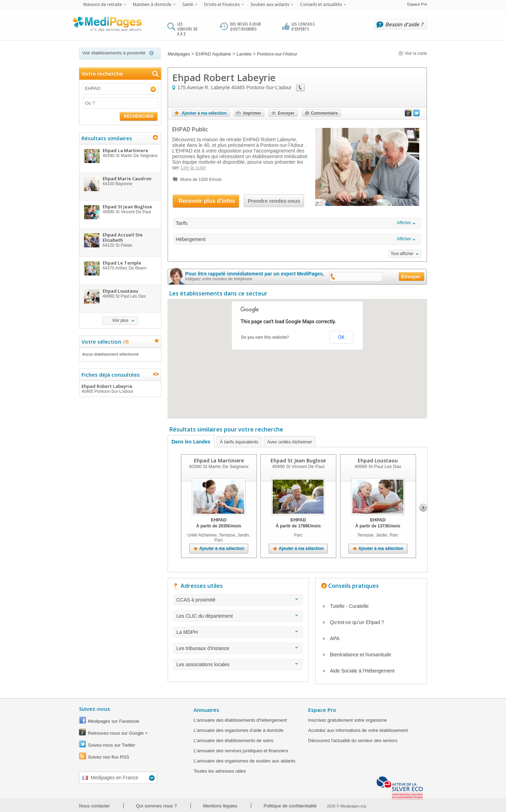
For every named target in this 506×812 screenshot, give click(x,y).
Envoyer (286, 113)
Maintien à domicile (152, 4)
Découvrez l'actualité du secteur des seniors (353, 740)
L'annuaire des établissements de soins (233, 740)
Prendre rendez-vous (274, 201)
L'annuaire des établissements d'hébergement (240, 720)
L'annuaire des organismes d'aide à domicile (239, 730)
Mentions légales (220, 806)
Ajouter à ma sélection (204, 113)
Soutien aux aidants (270, 4)
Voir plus (120, 320)
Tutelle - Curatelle (349, 606)
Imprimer (252, 113)
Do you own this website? (265, 337)
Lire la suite (193, 168)
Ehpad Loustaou (378, 460)
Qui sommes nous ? (156, 806)
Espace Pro (417, 4)
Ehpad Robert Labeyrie (120, 389)
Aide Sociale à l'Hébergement (362, 671)
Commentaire (325, 113)
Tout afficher (402, 254)
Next (423, 508)
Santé (188, 4)
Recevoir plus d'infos (207, 201)
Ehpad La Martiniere (219, 460)
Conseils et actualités (321, 4)
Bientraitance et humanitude (361, 655)
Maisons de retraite (103, 4)
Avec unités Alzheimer (290, 442)
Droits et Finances (222, 4)
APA (335, 638)
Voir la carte (413, 53)
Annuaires (206, 710)
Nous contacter (94, 806)
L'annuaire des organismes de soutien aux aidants (244, 761)
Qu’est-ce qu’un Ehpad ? (357, 622)
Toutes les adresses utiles (220, 771)
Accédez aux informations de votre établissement (358, 730)
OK (341, 337)
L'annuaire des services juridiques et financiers (241, 751)
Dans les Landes (191, 442)
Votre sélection (104, 342)
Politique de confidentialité (290, 806)
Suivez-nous (95, 709)
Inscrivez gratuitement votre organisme (348, 720)
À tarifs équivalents (239, 442)
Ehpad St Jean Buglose (298, 460)
